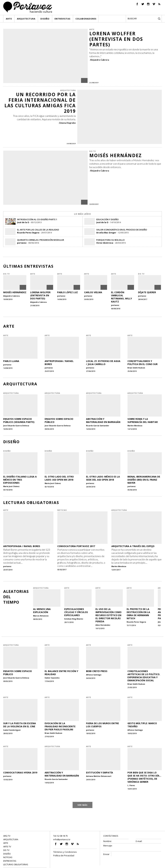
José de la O (23, 222)
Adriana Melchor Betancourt (99, 776)
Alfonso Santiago (94, 675)
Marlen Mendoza (135, 426)
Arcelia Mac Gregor (106, 233)
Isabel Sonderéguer (12, 730)
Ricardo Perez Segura (28, 233)
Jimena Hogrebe (67, 123)
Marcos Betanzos (41, 616)
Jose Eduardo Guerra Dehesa (16, 426)
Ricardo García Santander (98, 426)
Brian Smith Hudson (136, 368)
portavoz (22, 243)
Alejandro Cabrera (100, 60)
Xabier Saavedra (52, 678)
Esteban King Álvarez (74, 619)
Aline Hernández (103, 625)
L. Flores (131, 785)
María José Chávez (11, 486)
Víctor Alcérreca (105, 243)
